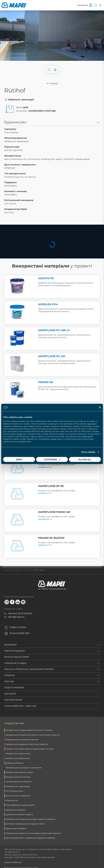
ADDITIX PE (46, 278)
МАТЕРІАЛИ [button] (10, 645)
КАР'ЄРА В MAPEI (13, 700)
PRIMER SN (46, 382)
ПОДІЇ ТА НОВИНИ (14, 688)
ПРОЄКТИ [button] (9, 675)
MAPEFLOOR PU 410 (52, 356)
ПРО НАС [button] (9, 681)
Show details (88, 452)
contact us (45, 467)
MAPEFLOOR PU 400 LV (54, 330)
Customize (52, 459)
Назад (52, 83)
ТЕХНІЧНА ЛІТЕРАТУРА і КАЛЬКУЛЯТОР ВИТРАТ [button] (29, 669)
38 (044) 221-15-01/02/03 (21, 613)
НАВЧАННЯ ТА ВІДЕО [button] (15, 663)
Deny (19, 459)
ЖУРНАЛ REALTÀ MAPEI (17, 657)
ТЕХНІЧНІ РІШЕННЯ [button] (14, 651)
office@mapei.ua (16, 617)
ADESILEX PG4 (48, 304)
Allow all (85, 459)
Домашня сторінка (13, 570)
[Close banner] (100, 407)
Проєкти (27, 570)
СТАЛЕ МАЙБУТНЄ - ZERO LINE (20, 706)
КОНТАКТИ (10, 694)
